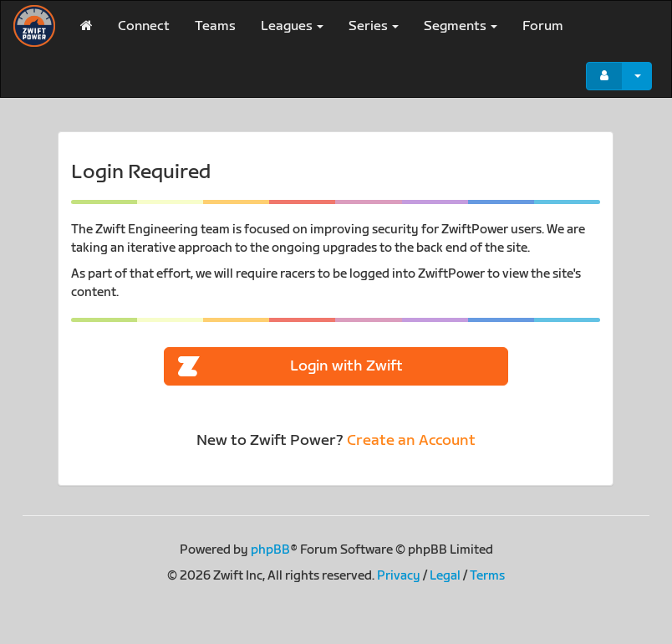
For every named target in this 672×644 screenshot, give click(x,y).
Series (374, 26)
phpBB (270, 550)
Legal (445, 576)
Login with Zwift (291, 367)
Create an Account (411, 440)
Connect (144, 26)
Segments (461, 26)
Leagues (292, 26)
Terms (487, 576)
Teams (215, 26)
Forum (543, 26)
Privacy (399, 576)
